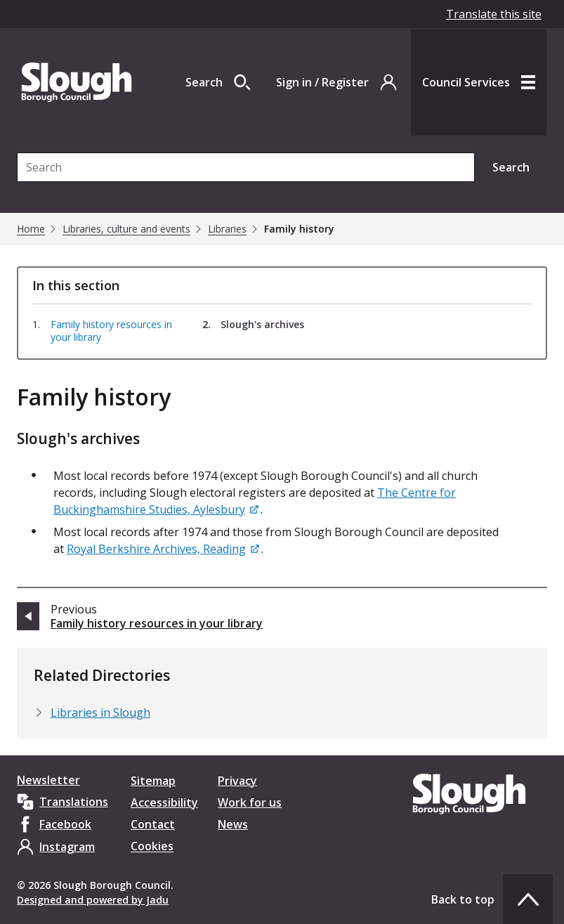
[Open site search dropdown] (218, 82)
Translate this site (494, 14)
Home (31, 229)
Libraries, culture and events (126, 229)
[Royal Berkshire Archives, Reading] (164, 549)
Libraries (227, 229)
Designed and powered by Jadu (93, 900)
